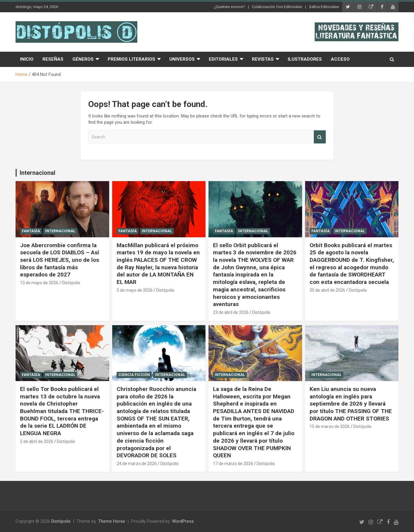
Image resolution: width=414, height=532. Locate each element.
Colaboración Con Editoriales (277, 7)
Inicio (27, 59)
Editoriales (223, 59)
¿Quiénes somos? (229, 7)
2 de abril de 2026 (37, 441)
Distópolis (71, 283)
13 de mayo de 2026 (39, 283)
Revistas (263, 59)
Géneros (83, 59)
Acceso (340, 59)
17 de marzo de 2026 (233, 464)
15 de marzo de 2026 (330, 426)
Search (320, 137)
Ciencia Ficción (134, 375)
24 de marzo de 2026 (137, 464)
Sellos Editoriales (324, 7)
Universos (182, 59)
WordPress (183, 521)
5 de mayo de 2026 (135, 290)
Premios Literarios (131, 59)
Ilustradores (305, 59)
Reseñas (53, 59)
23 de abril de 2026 (231, 312)
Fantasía (31, 231)
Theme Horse (112, 521)
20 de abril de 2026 (327, 290)
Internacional (38, 173)
